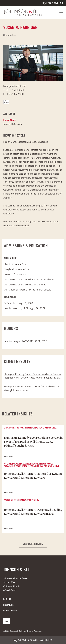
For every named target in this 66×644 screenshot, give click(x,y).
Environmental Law (35, 466)
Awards (19, 464)
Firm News (29, 428)
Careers (7, 599)
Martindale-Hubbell (19, 225)
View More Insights (33, 544)
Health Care (39, 428)
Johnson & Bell (51, 428)
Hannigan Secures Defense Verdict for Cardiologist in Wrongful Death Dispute (32, 388)
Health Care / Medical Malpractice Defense (26, 142)
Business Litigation (31, 464)
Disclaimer (8, 605)
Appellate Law (10, 464)
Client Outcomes (18, 428)
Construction (21, 466)
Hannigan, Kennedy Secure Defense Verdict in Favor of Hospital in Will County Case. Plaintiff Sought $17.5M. (33, 378)
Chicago (7, 428)
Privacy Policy (10, 611)
